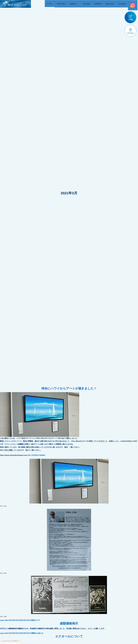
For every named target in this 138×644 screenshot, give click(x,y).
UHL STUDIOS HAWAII (36, 455)
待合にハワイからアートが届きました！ (69, 388)
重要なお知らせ (38, 633)
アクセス (130, 31)
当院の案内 (60, 4)
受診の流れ (109, 4)
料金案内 (121, 4)
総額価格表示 (69, 623)
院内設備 (85, 4)
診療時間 (96, 4)
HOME (48, 4)
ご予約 (130, 18)
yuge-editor (4, 620)
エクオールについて (69, 636)
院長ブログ (36, 620)
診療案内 (72, 4)
